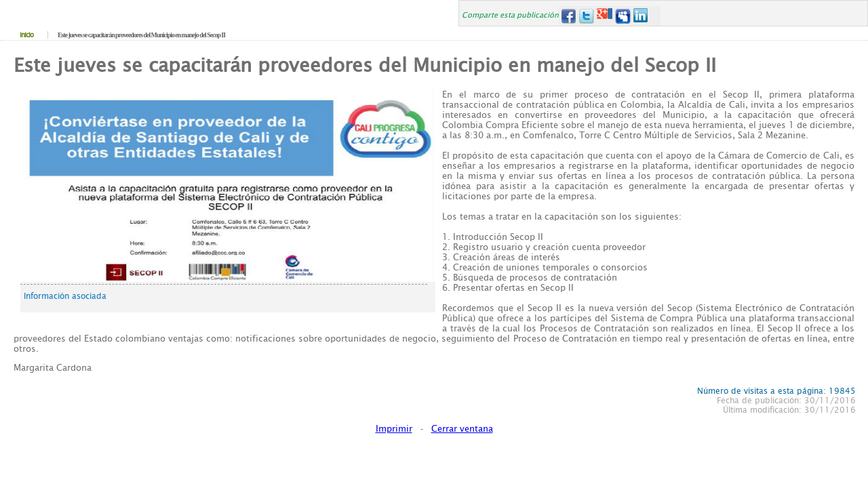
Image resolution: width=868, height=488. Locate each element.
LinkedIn (641, 16)
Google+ (605, 16)
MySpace (623, 16)
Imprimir (394, 429)
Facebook (568, 16)
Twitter (586, 16)
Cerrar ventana (462, 429)
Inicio (26, 35)
